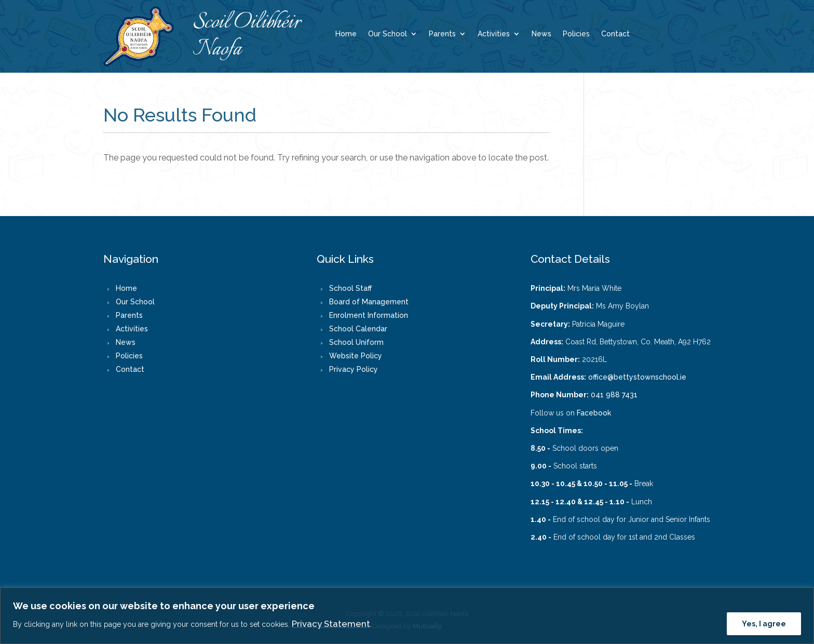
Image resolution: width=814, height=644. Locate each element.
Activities (494, 34)
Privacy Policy (354, 369)
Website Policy (356, 356)
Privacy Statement (331, 624)
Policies (576, 34)
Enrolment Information (369, 315)
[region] (407, 616)
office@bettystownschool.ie (637, 377)
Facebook (594, 413)
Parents (442, 34)
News (541, 34)
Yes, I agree (764, 624)
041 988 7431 (614, 395)
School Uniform (356, 342)
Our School (388, 34)
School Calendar (358, 329)
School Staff (350, 288)
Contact (615, 34)
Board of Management (369, 302)
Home (346, 34)
